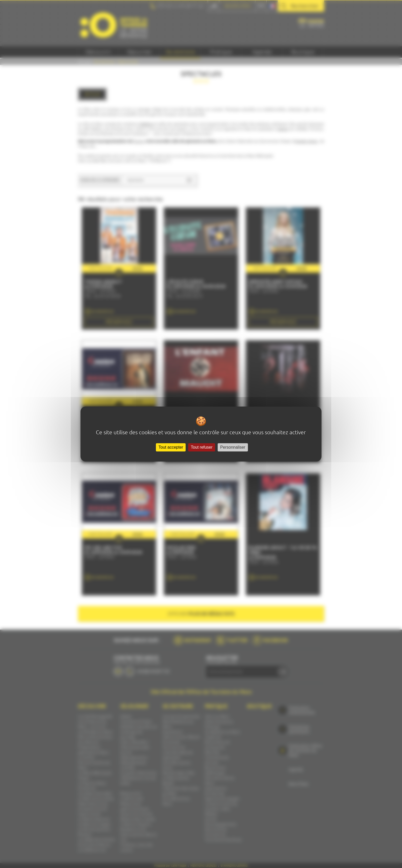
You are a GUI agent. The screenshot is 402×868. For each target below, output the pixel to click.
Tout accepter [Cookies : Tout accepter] (171, 447)
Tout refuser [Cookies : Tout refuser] (202, 447)
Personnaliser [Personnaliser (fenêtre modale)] (233, 447)
